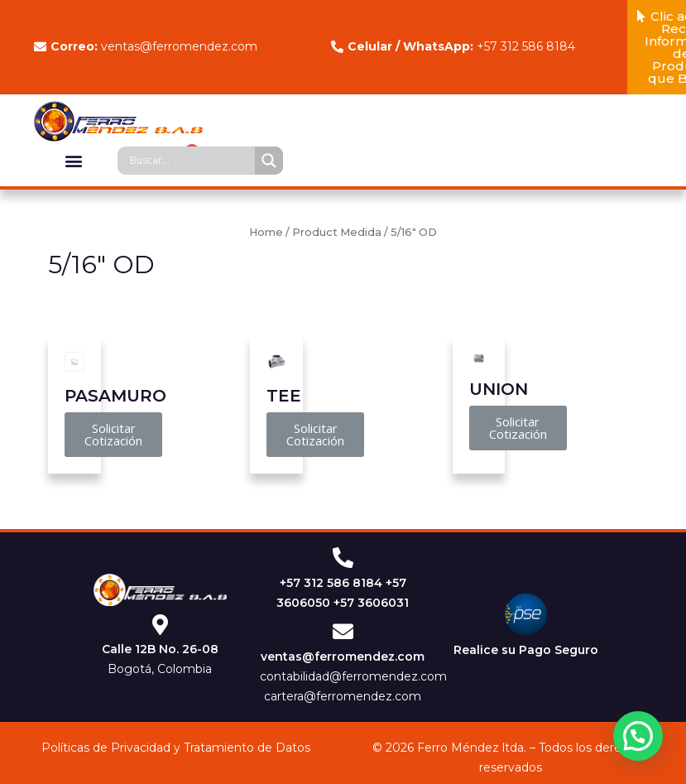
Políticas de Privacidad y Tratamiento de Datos (176, 748)
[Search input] (190, 161)
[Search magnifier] (269, 161)
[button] (74, 160)
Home (266, 232)
